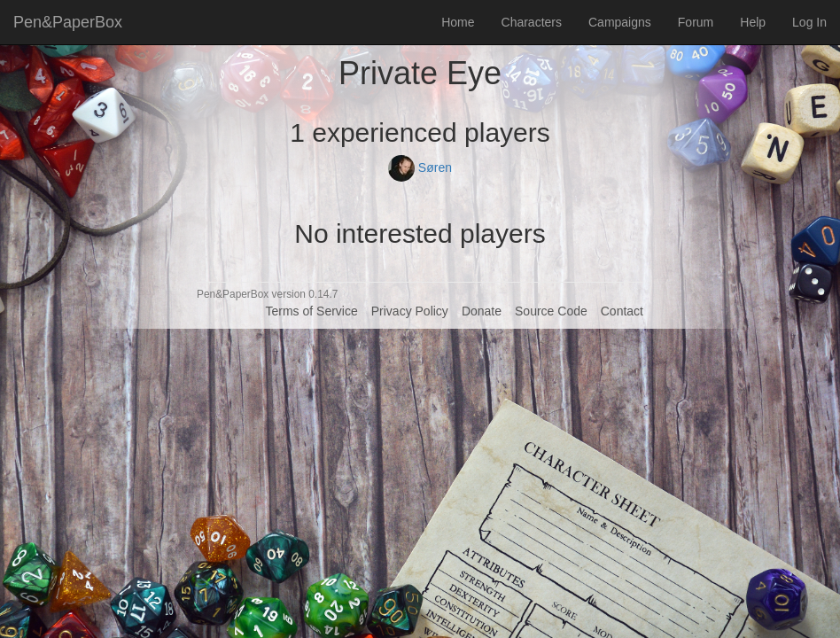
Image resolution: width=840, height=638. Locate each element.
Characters (532, 22)
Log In (809, 22)
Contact (622, 311)
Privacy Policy (410, 311)
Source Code (551, 311)
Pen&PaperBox (68, 22)
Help (753, 22)
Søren (420, 167)
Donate (482, 311)
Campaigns (620, 22)
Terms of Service (311, 311)
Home (458, 22)
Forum (696, 22)
